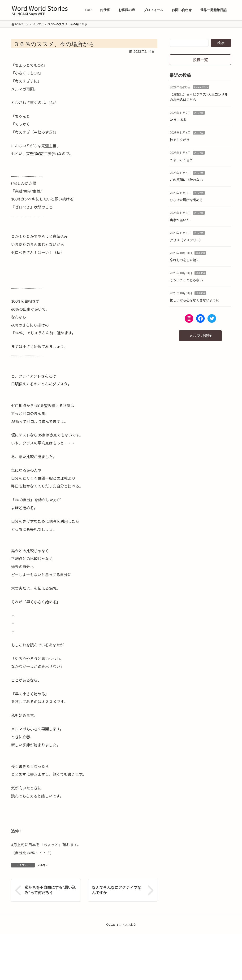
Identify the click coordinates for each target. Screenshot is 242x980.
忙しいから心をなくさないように (194, 300)
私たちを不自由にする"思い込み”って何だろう (50, 890)
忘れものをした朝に (185, 260)
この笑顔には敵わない (186, 180)
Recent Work (201, 87)
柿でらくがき (180, 140)
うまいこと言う (181, 160)
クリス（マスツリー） (186, 240)
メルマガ (43, 865)
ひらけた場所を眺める (186, 200)
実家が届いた (180, 220)
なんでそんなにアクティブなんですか (117, 890)
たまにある (178, 120)
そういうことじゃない (186, 280)
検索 (221, 43)
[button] (200, 60)
